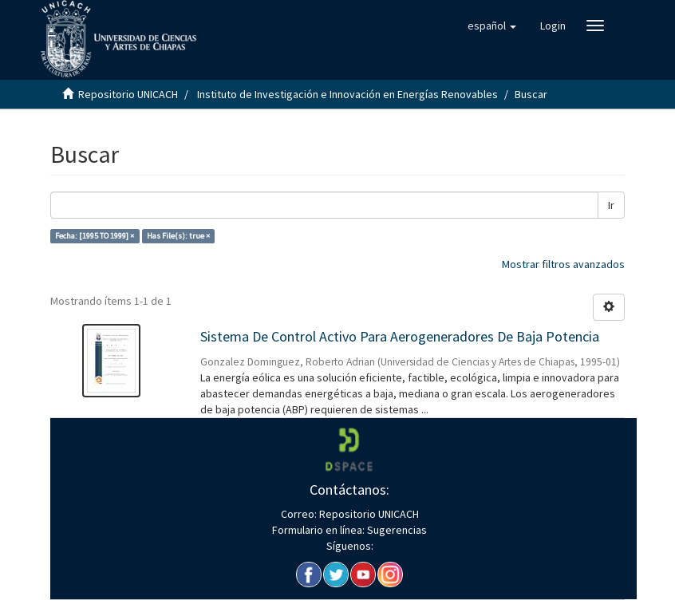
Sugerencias (396, 530)
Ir (611, 205)
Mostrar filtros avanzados (563, 264)
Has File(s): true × (178, 236)
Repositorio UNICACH (128, 94)
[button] (492, 26)
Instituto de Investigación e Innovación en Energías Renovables (347, 94)
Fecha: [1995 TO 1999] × (95, 236)
